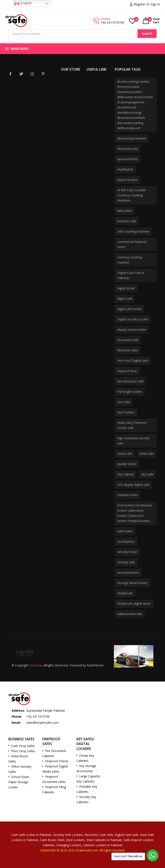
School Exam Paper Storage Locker (19, 782)
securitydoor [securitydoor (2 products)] (126, 541)
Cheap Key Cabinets (85, 758)
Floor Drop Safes (23, 751)
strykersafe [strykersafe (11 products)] (125, 593)
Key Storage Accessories (86, 768)
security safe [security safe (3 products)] (126, 562)
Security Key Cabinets (86, 799)
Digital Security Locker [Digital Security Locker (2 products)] (133, 319)
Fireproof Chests (57, 761)
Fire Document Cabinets (54, 753)
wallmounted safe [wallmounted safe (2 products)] (130, 614)
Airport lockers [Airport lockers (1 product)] (127, 180)
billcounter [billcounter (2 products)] (125, 211)
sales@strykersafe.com (42, 723)
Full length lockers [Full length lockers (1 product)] (130, 392)
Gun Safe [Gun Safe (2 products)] (124, 402)
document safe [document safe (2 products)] (128, 340)
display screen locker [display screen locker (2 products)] (132, 330)
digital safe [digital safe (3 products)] (125, 299)
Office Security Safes (20, 769)
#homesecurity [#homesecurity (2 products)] (128, 149)
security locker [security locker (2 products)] (127, 552)
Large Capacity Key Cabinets (88, 779)
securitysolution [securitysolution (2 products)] (128, 572)
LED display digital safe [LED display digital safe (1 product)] (133, 485)
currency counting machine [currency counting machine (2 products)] (130, 260)
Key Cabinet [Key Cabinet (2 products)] (126, 474)
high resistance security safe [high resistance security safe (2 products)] (134, 441)
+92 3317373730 (112, 23)
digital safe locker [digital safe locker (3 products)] (129, 309)
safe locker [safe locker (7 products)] (125, 531)
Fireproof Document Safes (54, 779)
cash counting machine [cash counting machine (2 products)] (133, 231)
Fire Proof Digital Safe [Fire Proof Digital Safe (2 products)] (133, 361)
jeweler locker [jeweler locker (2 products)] (127, 464)
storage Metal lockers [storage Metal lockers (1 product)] (132, 583)
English (23, 3)
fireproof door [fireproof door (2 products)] (127, 371)
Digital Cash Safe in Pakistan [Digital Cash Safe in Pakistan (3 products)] (131, 275)
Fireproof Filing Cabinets (54, 790)
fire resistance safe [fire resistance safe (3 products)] (131, 381)
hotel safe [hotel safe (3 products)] (147, 454)
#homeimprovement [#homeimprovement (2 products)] (132, 138)
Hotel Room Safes (18, 759)
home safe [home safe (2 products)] (125, 454)
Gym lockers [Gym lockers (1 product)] (126, 412)
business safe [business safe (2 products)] (127, 221)
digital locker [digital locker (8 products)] (126, 288)
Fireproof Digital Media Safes (55, 769)
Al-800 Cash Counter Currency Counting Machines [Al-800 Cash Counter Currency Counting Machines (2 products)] (132, 195)
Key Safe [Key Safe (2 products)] (147, 474)
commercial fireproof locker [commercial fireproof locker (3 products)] (132, 244)
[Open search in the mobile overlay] (82, 34)
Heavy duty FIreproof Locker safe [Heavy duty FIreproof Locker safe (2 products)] (132, 425)
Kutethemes (95, 665)
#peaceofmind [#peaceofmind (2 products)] (127, 159)
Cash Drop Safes (23, 746)
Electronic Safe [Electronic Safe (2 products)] (128, 350)
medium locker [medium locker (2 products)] (128, 495)
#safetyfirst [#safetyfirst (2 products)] (125, 169)
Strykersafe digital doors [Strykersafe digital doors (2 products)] (134, 603)
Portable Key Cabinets (87, 789)
